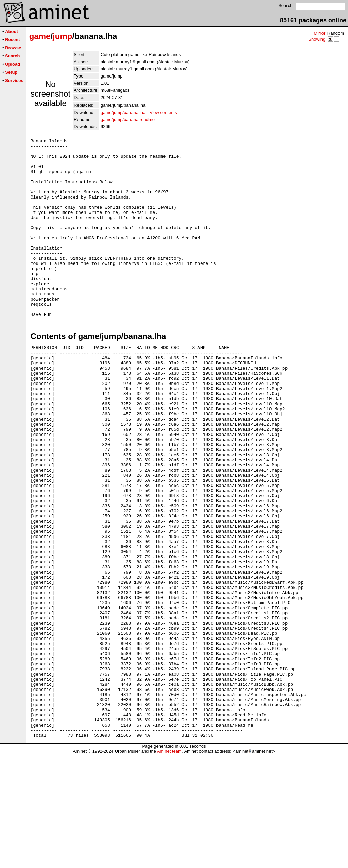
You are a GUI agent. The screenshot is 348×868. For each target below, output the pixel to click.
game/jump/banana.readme (128, 120)
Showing (317, 39)
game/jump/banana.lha (123, 112)
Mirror (319, 33)
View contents (163, 112)
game (40, 36)
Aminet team (169, 865)
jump (62, 36)
